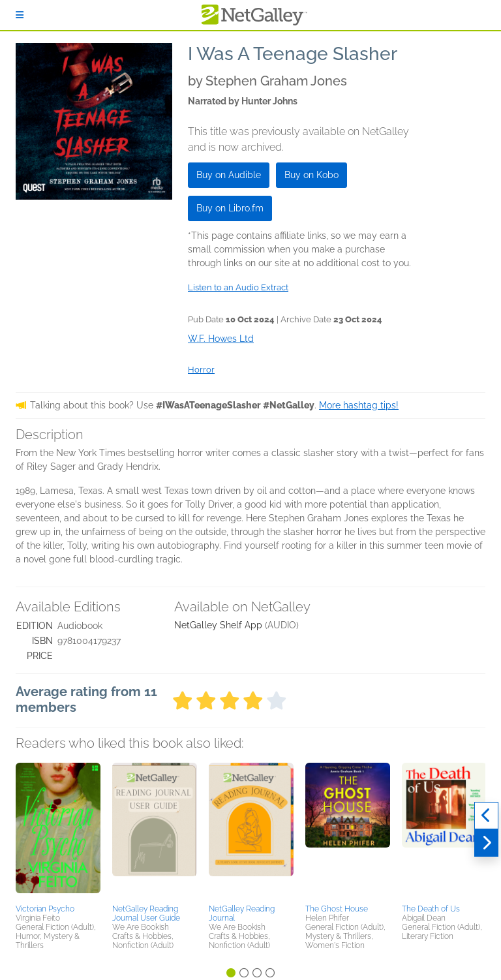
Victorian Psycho (45, 909)
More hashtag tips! (359, 405)
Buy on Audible (229, 175)
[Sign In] (20, 15)
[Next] (486, 843)
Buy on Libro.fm (230, 208)
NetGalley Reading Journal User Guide (146, 913)
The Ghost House (337, 909)
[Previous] (486, 816)
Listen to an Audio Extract (238, 287)
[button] (58, 831)
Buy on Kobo (311, 175)
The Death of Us (431, 909)
